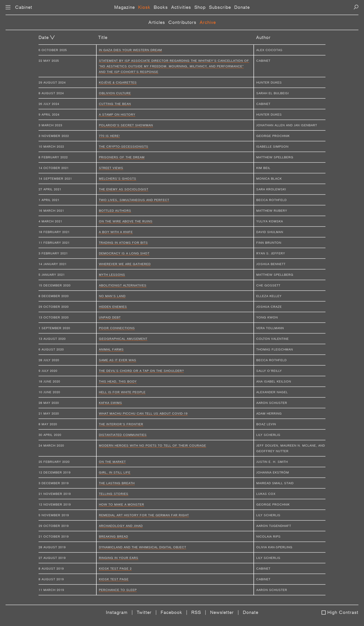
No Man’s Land (112, 296)
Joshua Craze (269, 307)
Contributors (182, 22)
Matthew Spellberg (275, 157)
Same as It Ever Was (118, 360)
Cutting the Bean (115, 104)
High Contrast (343, 612)
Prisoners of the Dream (122, 157)
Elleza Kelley (269, 296)
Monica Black (269, 178)
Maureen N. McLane (298, 445)
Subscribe (220, 7)
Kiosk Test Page (114, 579)
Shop (200, 7)
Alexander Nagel (272, 392)
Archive (208, 22)
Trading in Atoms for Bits (123, 243)
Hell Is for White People (122, 392)
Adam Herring (269, 413)
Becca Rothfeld (271, 200)
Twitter (144, 612)
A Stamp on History (117, 114)
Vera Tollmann (270, 328)
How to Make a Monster (122, 504)
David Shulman (270, 232)
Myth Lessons (112, 275)
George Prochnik (273, 136)
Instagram (117, 612)
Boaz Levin (266, 424)
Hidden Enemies (113, 307)
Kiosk (144, 7)
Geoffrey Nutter (272, 451)
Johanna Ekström (273, 472)
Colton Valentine (273, 339)
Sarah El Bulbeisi (273, 93)
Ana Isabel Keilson (274, 381)
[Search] (356, 7)
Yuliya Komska (270, 221)
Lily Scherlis (268, 435)
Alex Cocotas (269, 50)
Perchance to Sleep (118, 590)
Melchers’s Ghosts (118, 178)
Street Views (111, 168)
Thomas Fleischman (275, 349)
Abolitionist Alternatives (123, 285)
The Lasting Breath (117, 483)
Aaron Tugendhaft (274, 526)
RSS (196, 612)
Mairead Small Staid (275, 483)
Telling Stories (114, 494)
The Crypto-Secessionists (124, 146)
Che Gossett (268, 285)
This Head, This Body (118, 381)
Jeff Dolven (267, 445)
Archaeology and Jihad (121, 526)
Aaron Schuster (272, 403)
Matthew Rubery (272, 211)
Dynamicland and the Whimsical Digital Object (143, 547)
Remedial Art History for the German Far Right (144, 515)
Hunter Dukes (269, 82)
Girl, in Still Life (115, 472)
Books (161, 7)
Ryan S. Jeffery (271, 253)
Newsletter (222, 612)
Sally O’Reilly (269, 371)
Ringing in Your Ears (119, 558)
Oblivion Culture (115, 93)
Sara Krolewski (271, 189)
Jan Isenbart (305, 125)
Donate (242, 7)
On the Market (112, 462)
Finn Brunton (269, 243)
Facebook (171, 612)
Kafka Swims (110, 403)
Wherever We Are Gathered (125, 264)
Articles (157, 22)
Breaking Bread (114, 536)
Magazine (125, 7)
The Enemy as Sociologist (124, 189)
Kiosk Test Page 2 (115, 568)
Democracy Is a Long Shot (124, 253)
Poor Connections (117, 328)
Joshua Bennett (271, 264)
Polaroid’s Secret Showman (126, 125)
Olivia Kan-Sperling (274, 547)
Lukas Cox (266, 494)
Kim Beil (263, 168)
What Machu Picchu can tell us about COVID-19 (143, 413)
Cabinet (24, 7)
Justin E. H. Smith (272, 462)
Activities (181, 7)
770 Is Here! (109, 136)
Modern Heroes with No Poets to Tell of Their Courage (153, 445)
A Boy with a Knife (116, 232)
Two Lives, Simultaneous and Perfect (134, 200)
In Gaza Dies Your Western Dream (130, 50)
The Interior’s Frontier (121, 424)
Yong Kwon (267, 317)
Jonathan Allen (271, 125)
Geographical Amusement (123, 339)
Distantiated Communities (123, 435)
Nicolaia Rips (268, 536)
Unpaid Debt (110, 317)
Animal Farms (111, 349)
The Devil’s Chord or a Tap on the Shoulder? (141, 371)
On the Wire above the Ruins (126, 221)
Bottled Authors (115, 211)
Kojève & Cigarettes (118, 82)
